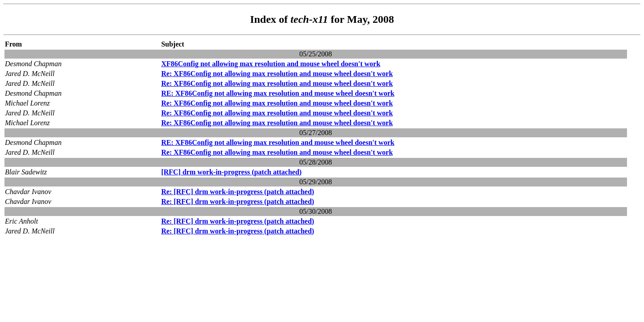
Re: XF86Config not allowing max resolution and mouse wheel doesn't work (277, 74)
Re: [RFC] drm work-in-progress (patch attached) (237, 192)
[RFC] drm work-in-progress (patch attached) (231, 172)
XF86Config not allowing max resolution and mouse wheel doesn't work (271, 64)
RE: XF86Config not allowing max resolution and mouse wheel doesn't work (278, 93)
